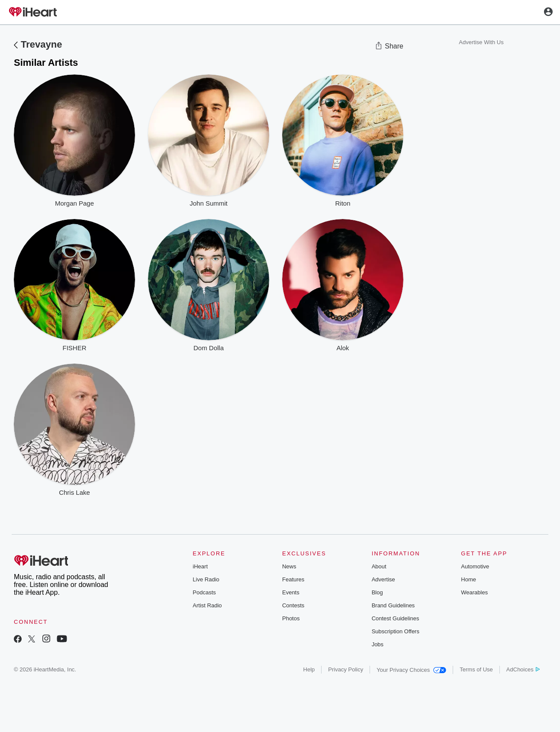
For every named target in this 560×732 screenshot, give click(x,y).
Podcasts (204, 592)
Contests (293, 605)
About (379, 566)
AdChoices (523, 669)
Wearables (474, 592)
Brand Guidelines (393, 605)
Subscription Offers (396, 631)
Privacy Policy (346, 669)
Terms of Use (476, 669)
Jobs (378, 644)
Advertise (383, 579)
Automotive (475, 566)
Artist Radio (207, 605)
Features (293, 579)
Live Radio (206, 579)
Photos (291, 618)
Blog (377, 592)
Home (468, 579)
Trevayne (41, 44)
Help (309, 669)
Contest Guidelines (396, 618)
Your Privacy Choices (411, 670)
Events (291, 592)
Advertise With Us (481, 42)
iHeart (200, 566)
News (289, 566)
